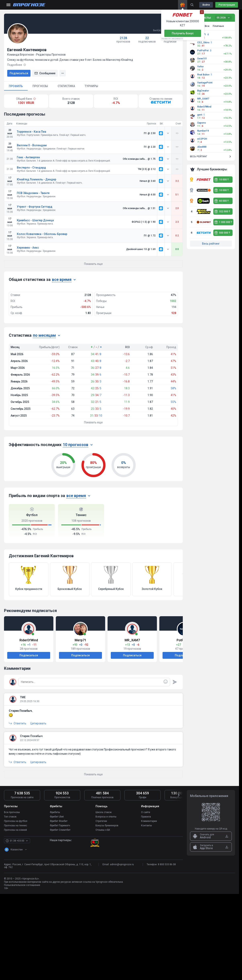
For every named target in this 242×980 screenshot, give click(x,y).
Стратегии (101, 906)
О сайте (146, 897)
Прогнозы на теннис (16, 910)
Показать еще (93, 507)
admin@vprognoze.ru (122, 949)
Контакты (146, 910)
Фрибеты (55, 897)
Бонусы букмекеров (107, 910)
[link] (150, 133)
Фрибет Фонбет (59, 906)
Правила (146, 901)
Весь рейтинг (211, 244)
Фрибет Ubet (57, 901)
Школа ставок (104, 897)
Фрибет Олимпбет (60, 915)
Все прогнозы (12, 897)
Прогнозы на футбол (16, 906)
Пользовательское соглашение (22, 970)
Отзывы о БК (103, 915)
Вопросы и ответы (106, 901)
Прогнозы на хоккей (15, 915)
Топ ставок (10, 901)
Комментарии (149, 906)
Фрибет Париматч (60, 910)
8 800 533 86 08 (167, 949)
